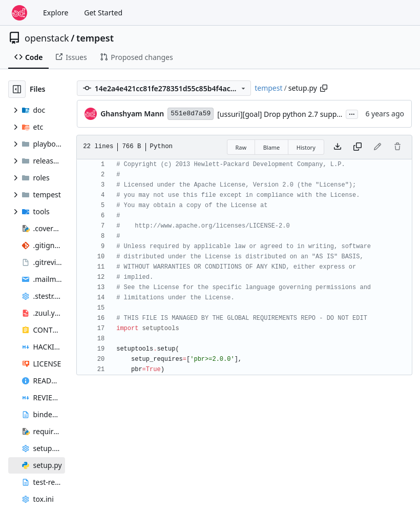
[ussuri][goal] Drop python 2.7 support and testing (302, 114)
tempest (95, 38)
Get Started (103, 13)
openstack (47, 38)
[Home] (19, 13)
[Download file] (338, 147)
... (352, 113)
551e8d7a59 (191, 114)
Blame (272, 147)
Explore (56, 13)
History (306, 147)
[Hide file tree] (17, 89)
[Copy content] (358, 147)
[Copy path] (324, 88)
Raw (241, 147)
